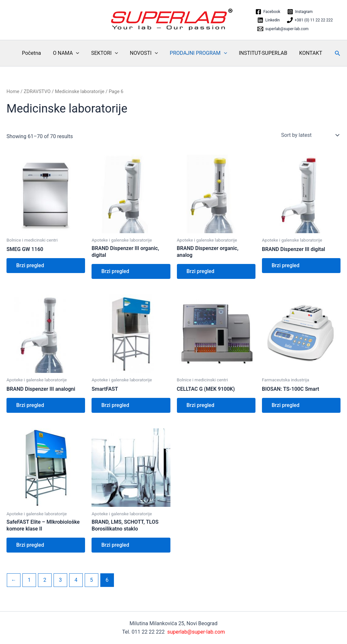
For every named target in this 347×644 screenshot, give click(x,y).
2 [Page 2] (45, 580)
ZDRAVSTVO (37, 91)
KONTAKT (308, 53)
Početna (37, 53)
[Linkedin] (269, 20)
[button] (334, 53)
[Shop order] (310, 135)
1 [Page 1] (29, 580)
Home (13, 91)
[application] (81, 53)
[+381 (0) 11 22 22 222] (310, 20)
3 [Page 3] (60, 580)
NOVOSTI (145, 53)
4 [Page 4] (76, 580)
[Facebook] (268, 12)
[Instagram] (300, 12)
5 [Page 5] (91, 580)
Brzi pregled (30, 265)
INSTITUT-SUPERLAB (261, 53)
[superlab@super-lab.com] (283, 29)
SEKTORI (108, 53)
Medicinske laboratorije (80, 91)
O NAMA (71, 53)
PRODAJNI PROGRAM (198, 53)
